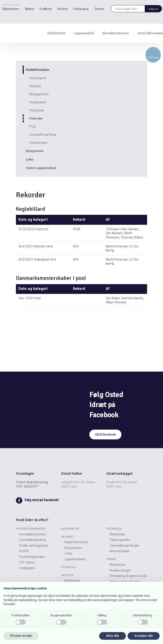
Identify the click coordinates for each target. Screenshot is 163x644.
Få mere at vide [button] (21, 636)
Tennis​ (111, 559)
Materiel (35, 86)
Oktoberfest (56, 33)
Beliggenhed (39, 94)
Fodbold (46, 9)
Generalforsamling (43, 135)
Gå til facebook (105, 435)
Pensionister (38, 143)
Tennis (99, 9)
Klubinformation (38, 70)
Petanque (81, 9)
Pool (32, 127)
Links (30, 160)
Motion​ (67, 575)
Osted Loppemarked (41, 168)
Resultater (37, 110)
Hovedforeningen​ (31, 529)
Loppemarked (84, 33)
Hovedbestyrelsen (116, 33)
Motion (63, 9)
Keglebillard (38, 102)
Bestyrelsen (35, 151)
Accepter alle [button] (144, 636)
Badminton (11, 9)
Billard (29, 9)
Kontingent (38, 78)
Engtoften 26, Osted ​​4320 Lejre (122, 484)
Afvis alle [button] (112, 636)
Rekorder (36, 118)
